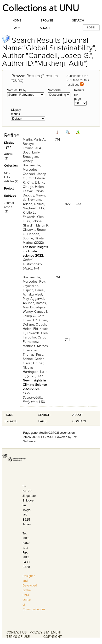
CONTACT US (17, 632)
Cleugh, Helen (33, 187)
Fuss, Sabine (32, 221)
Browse (47, 21)
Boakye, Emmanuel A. (32, 146)
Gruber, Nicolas (33, 365)
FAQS (42, 421)
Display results (16, 112)
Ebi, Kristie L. (34, 210)
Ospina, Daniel (34, 290)
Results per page (79, 95)
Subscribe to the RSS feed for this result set (78, 80)
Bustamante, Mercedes (32, 167)
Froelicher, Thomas (31, 352)
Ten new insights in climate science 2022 (35, 251)
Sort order (55, 90)
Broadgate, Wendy (31, 159)
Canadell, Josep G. (35, 314)
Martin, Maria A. (34, 140)
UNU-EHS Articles (9, 177)
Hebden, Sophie (31, 236)
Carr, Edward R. (34, 318)
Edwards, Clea (33, 217)
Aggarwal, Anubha (34, 301)
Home (17, 21)
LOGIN (91, 28)
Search (78, 21)
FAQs (17, 28)
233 (78, 204)
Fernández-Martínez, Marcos (35, 344)
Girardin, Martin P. (36, 225)
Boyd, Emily (31, 152)
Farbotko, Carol (34, 337)
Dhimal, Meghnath (34, 206)
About (45, 28)
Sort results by (17, 90)
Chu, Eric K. (36, 182)
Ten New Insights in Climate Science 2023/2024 (35, 383)
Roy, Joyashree (34, 284)
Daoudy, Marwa (34, 195)
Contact (79, 421)
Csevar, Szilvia (33, 191)
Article (8, 154)
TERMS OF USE (18, 637)
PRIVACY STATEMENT (46, 632)
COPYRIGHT (53, 637)
